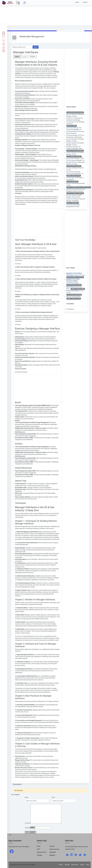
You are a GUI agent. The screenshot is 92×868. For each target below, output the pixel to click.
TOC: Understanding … (74, 296)
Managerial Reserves (72, 162)
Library (4, 47)
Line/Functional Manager (73, 172)
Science (4, 51)
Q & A (4, 40)
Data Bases (53, 852)
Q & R (38, 849)
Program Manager (71, 139)
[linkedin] (72, 855)
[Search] (25, 3)
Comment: (28, 823)
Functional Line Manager (73, 118)
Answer (18, 264)
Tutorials (4, 36)
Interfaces (69, 168)
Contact (61, 865)
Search (36, 47)
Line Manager (70, 122)
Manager (69, 183)
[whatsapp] (85, 855)
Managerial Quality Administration (76, 189)
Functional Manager (72, 131)
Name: (27, 797)
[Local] (18, 3)
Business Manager (72, 114)
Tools (4, 43)
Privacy (82, 865)
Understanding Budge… (73, 281)
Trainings (39, 855)
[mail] (67, 855)
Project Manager (71, 205)
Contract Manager (71, 153)
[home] (8, 3)
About (77, 2)
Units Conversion (54, 849)
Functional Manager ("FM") (74, 135)
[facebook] (12, 851)
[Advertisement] (46, 13)
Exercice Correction (22, 372)
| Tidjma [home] (33, 865)
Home (4, 33)
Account (85, 2)
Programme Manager (72, 147)
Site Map (67, 865)
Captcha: (27, 828)
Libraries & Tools (42, 852)
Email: (53, 797)
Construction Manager (73, 128)
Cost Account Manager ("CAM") (75, 158)
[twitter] (80, 855)
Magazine (52, 855)
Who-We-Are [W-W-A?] (75, 865)
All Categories (70, 309)
